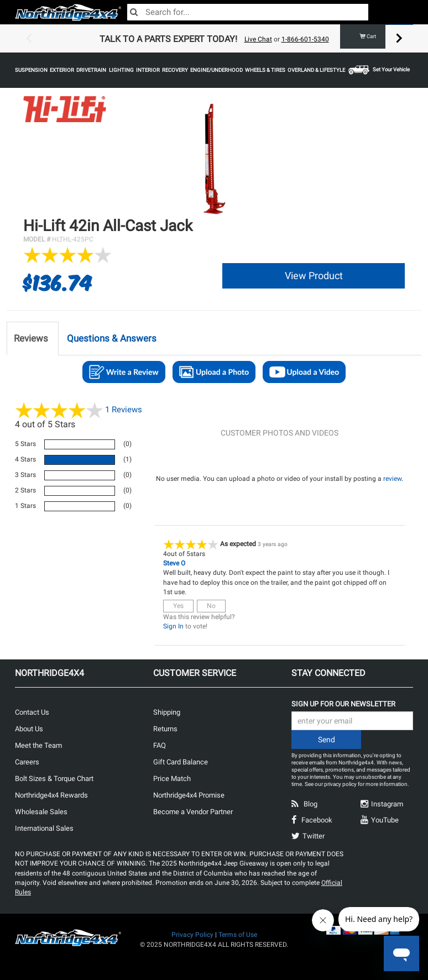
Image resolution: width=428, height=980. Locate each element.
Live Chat (258, 39)
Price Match (172, 779)
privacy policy (340, 784)
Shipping (167, 712)
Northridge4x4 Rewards (51, 795)
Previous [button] (29, 39)
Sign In (173, 626)
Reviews (124, 409)
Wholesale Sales (41, 812)
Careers (27, 762)
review (392, 479)
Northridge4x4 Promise (189, 795)
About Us (29, 729)
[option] (214, 39)
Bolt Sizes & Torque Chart (54, 779)
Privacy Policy (192, 935)
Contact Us (32, 712)
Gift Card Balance (181, 762)
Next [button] (399, 39)
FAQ (160, 745)
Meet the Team (38, 745)
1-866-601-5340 (305, 39)
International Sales (44, 828)
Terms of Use (238, 935)
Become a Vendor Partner (193, 812)
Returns (165, 729)
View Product (314, 276)
